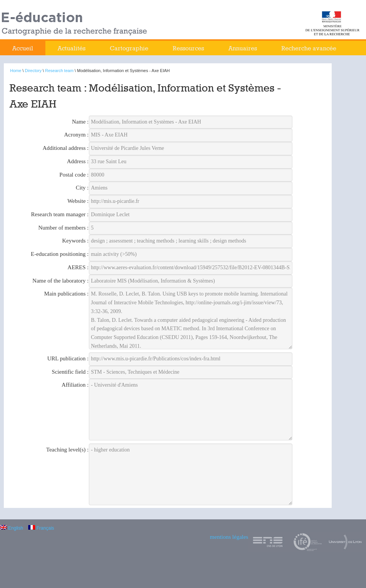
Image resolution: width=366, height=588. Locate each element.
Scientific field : (70, 372)
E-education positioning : (60, 254)
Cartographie (129, 48)
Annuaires (243, 48)
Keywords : (75, 241)
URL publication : (68, 358)
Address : (78, 161)
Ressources (188, 48)
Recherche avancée (309, 48)
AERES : (78, 267)
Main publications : (67, 294)
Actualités (71, 48)
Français (41, 528)
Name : (80, 122)
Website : (78, 201)
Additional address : (66, 148)
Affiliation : (75, 385)
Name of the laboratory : (60, 281)
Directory (33, 71)
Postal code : (74, 175)
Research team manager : (60, 214)
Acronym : (76, 135)
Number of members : (63, 228)
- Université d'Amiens (191, 410)
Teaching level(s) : (67, 450)
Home (16, 71)
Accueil (23, 48)
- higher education (191, 474)
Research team (59, 71)
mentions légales (229, 537)
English (12, 528)
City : (82, 188)
